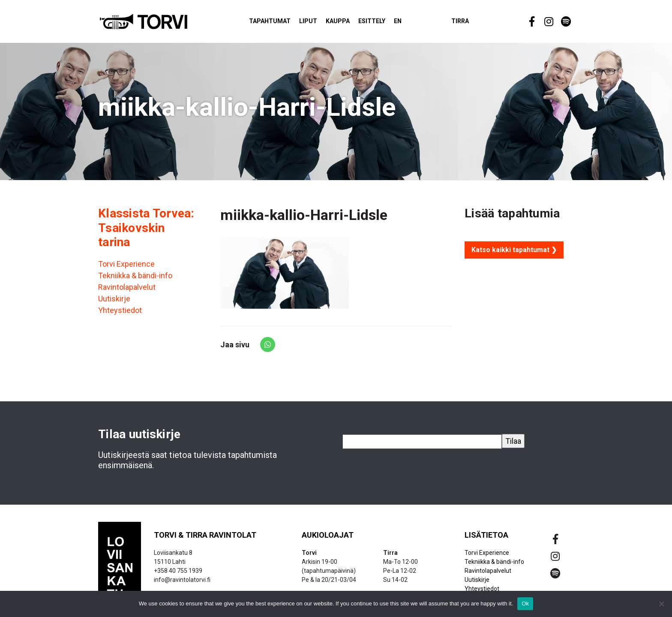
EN (413, 23)
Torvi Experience (126, 268)
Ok (525, 603)
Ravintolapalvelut (127, 291)
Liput (323, 23)
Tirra (475, 23)
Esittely (387, 23)
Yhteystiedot (120, 314)
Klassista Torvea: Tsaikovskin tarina (146, 232)
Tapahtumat (285, 23)
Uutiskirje (114, 302)
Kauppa (353, 23)
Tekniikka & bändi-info (135, 279)
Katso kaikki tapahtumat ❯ (514, 254)
